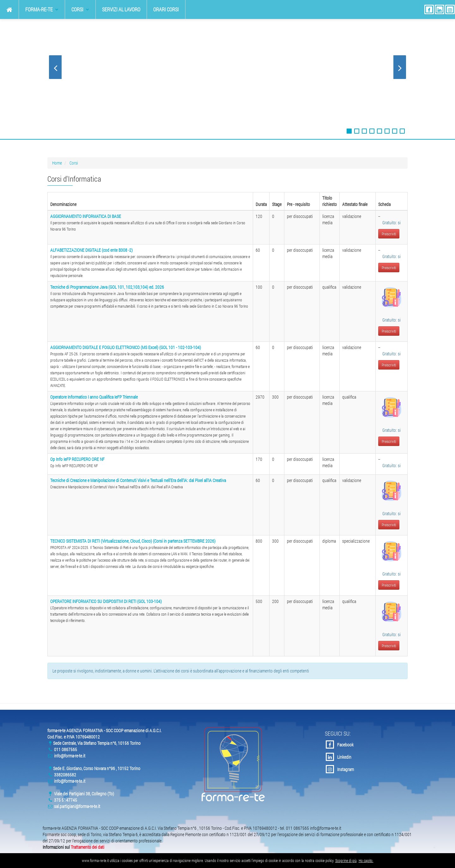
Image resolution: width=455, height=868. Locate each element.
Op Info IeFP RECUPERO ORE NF (77, 459)
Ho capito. (366, 860)
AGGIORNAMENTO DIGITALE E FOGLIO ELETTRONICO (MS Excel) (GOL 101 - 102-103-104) (126, 347)
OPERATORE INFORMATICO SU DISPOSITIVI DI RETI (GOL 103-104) (106, 601)
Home (57, 163)
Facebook (340, 744)
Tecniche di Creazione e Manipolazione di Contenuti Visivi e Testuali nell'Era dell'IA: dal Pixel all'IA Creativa (138, 480)
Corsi (80, 9)
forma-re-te (42, 9)
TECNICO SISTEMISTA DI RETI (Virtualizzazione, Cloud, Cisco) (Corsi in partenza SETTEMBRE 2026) (133, 541)
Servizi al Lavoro (121, 9)
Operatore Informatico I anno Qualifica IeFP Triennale (94, 397)
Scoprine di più (346, 860)
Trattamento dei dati (88, 847)
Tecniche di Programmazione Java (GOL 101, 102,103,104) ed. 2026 (107, 287)
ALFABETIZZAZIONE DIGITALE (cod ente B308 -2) (91, 250)
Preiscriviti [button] (389, 234)
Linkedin (339, 757)
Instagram (340, 769)
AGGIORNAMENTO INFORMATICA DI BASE (86, 216)
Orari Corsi (166, 9)
